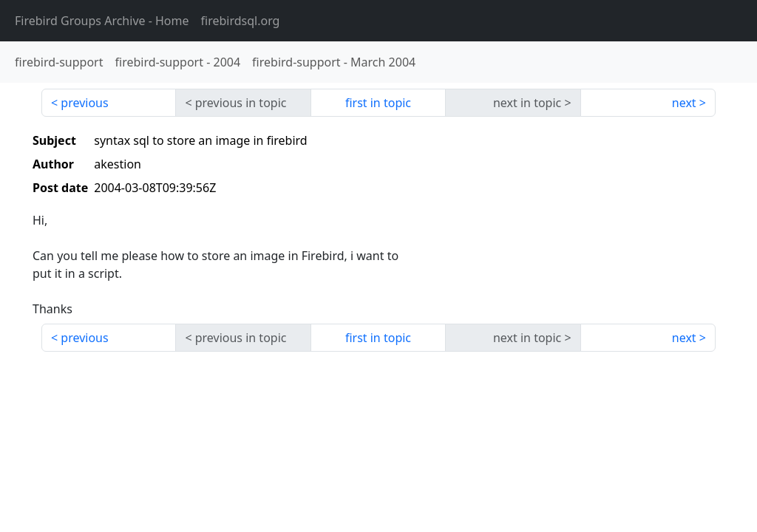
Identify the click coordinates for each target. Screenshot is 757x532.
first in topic (378, 103)
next (684, 103)
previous (84, 103)
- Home (102, 21)
